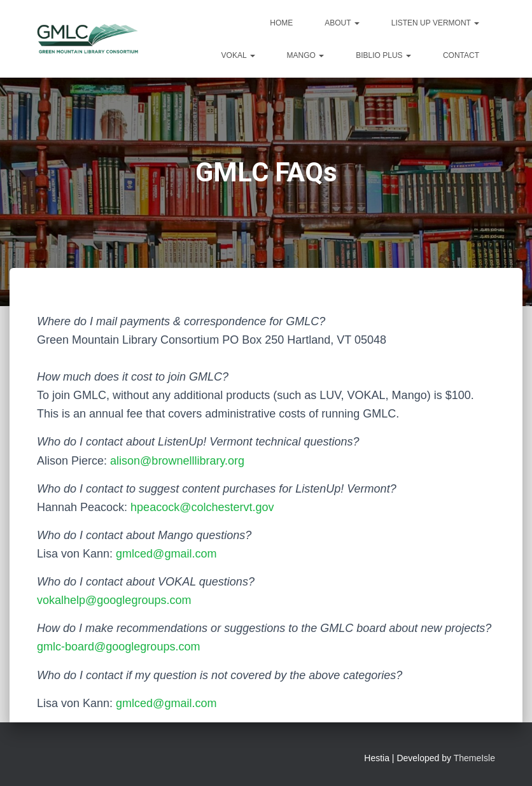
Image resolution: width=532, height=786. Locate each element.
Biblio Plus (383, 55)
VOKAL (238, 55)
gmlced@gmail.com (166, 554)
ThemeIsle (474, 758)
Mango (306, 55)
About (342, 23)
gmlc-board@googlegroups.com (118, 647)
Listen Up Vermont (435, 23)
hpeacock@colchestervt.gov (202, 507)
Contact (461, 55)
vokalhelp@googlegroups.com (114, 600)
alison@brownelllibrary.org (177, 461)
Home (281, 23)
